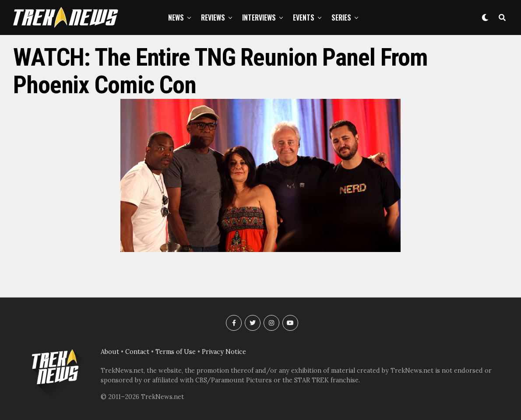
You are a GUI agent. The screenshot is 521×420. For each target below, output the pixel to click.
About (110, 352)
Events (304, 17)
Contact (137, 352)
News (176, 17)
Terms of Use (176, 352)
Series (341, 17)
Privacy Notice (224, 352)
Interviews (259, 17)
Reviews (213, 17)
